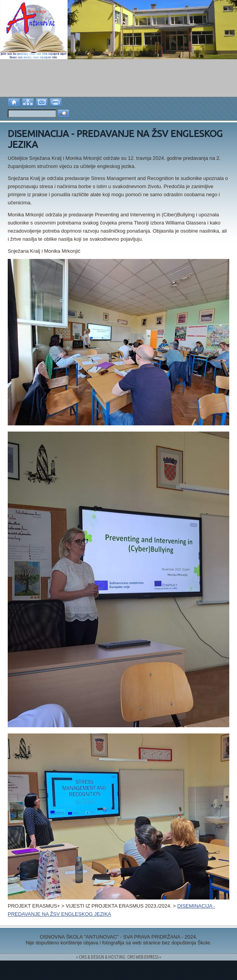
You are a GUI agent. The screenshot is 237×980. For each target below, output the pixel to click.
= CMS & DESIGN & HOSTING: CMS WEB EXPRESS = (119, 957)
